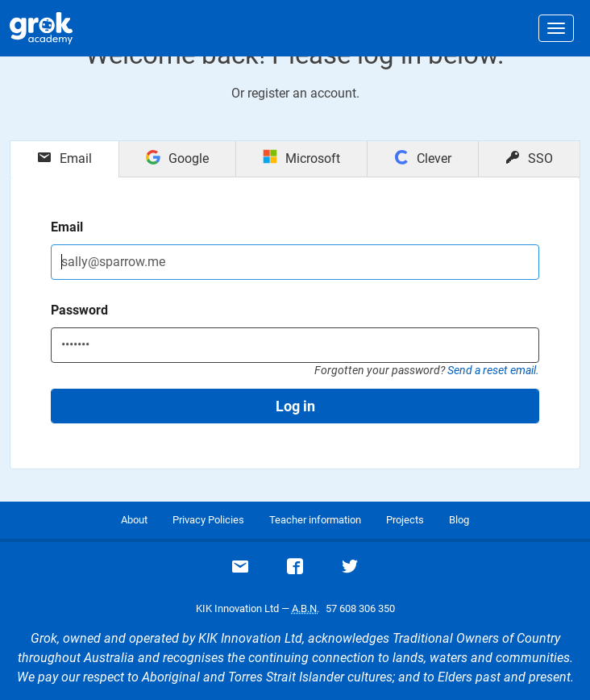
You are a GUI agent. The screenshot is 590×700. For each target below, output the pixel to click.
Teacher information (315, 520)
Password (79, 310)
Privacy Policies (208, 520)
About (134, 520)
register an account (302, 93)
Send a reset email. (493, 370)
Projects (405, 520)
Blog (459, 520)
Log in (295, 406)
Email (67, 227)
